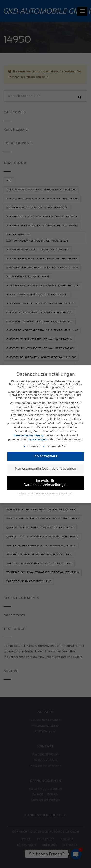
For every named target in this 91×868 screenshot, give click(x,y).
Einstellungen (37, 438)
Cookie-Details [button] (27, 492)
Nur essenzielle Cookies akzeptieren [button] (45, 466)
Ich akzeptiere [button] (45, 454)
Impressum (66, 492)
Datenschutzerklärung (28, 433)
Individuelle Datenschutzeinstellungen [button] (46, 481)
